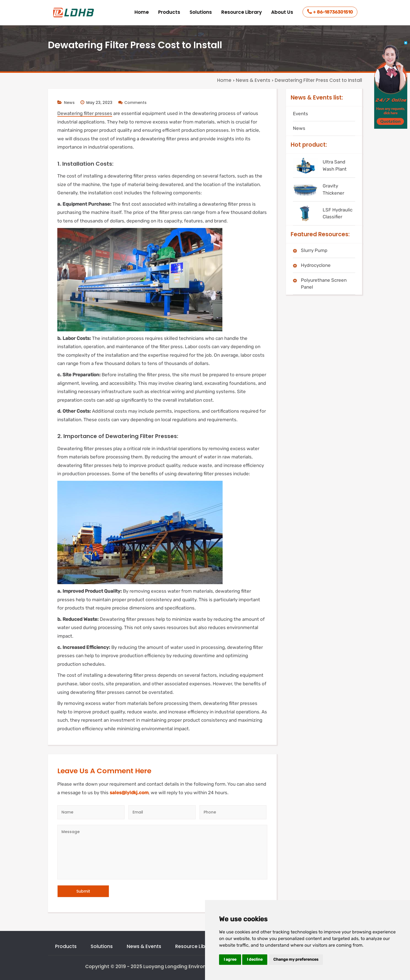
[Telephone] (233, 812)
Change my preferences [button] (296, 959)
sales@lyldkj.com (129, 793)
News (69, 103)
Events (300, 114)
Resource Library (242, 12)
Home (142, 12)
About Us (282, 12)
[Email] (162, 812)
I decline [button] (255, 959)
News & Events (144, 946)
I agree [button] (230, 959)
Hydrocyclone (316, 265)
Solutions (201, 12)
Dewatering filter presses (85, 113)
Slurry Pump (314, 250)
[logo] (74, 13)
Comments (133, 103)
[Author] (91, 812)
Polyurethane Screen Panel (324, 284)
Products (169, 12)
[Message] (162, 852)
